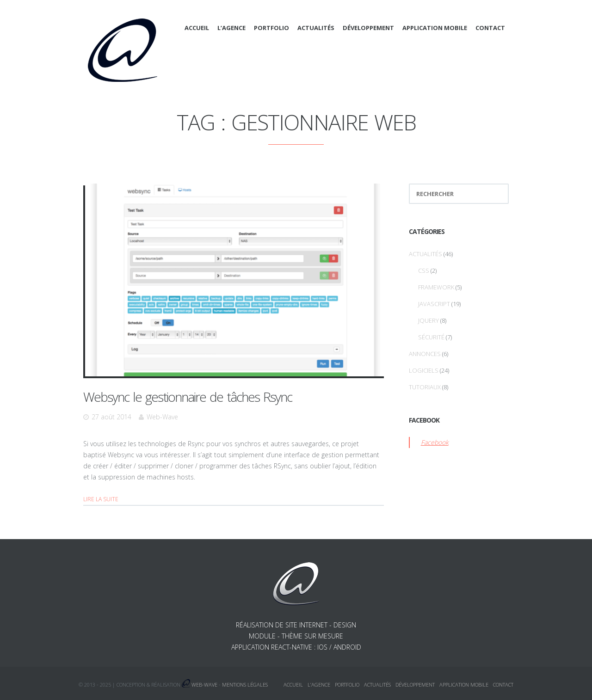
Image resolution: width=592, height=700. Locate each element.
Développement (368, 28)
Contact (490, 28)
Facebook (435, 442)
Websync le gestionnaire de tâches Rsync (188, 397)
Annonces (425, 354)
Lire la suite (101, 499)
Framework (436, 287)
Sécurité (431, 337)
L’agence (231, 28)
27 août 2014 (111, 417)
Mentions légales (245, 685)
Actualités (316, 28)
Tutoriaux (425, 387)
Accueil (197, 28)
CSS (424, 270)
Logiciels (424, 370)
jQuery (429, 320)
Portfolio (271, 28)
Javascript (434, 304)
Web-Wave (162, 417)
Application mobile (435, 28)
